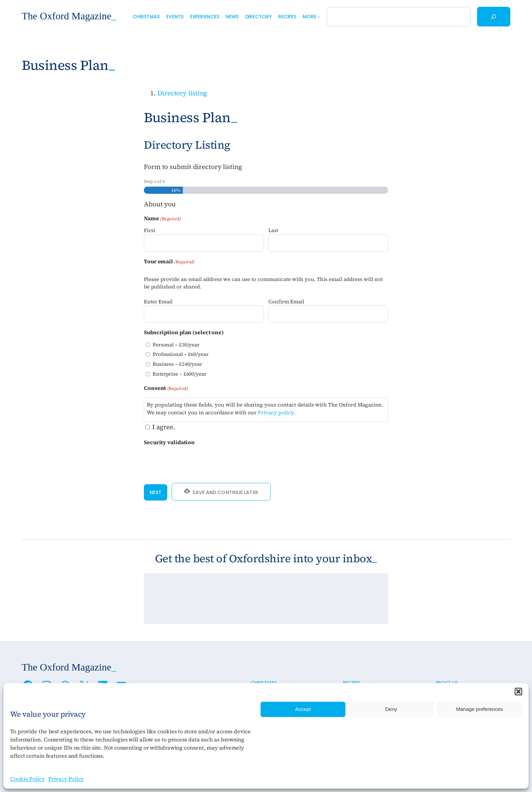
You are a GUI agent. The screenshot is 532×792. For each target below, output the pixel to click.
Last (273, 230)
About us (447, 683)
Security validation (169, 442)
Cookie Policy (27, 779)
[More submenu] (319, 17)
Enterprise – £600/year (180, 374)
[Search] (494, 17)
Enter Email (158, 301)
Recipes (352, 683)
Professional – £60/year (181, 354)
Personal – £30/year (176, 345)
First (149, 230)
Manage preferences (479, 709)
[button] (518, 692)
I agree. (164, 427)
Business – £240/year (177, 364)
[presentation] (195, 462)
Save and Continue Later (221, 492)
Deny (391, 709)
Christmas (264, 683)
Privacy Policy (66, 779)
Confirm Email (286, 301)
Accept (303, 709)
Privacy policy (276, 412)
